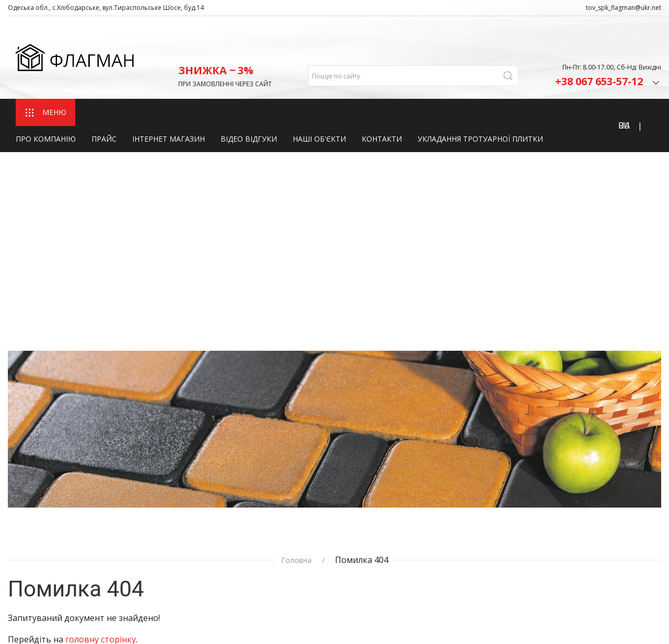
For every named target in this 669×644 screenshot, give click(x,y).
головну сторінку (101, 406)
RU (624, 91)
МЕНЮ (45, 78)
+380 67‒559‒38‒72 (503, 574)
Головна (296, 327)
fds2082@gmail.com (502, 524)
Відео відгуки (249, 104)
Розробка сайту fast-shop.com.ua (67, 618)
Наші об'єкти (319, 104)
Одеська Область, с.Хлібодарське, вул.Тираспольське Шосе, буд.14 (532, 498)
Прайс (104, 104)
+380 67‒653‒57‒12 (503, 560)
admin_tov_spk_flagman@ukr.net (528, 538)
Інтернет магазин (169, 104)
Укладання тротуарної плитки (480, 104)
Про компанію (46, 104)
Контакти (382, 104)
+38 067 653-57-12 (608, 46)
